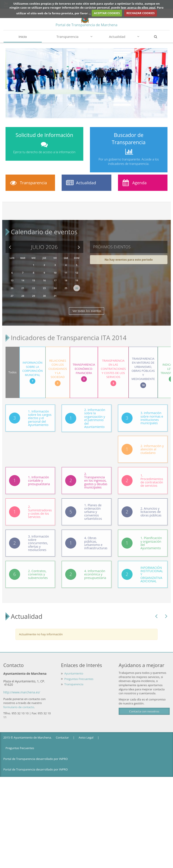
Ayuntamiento (74, 670)
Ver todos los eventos (86, 309)
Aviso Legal (86, 734)
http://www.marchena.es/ (22, 688)
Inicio (23, 37)
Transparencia (74, 37)
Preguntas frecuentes (20, 744)
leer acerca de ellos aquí (138, 7)
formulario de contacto (19, 703)
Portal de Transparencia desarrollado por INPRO (36, 755)
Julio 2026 (44, 245)
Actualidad (124, 37)
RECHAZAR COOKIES (141, 13)
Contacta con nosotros (144, 708)
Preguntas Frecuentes (79, 675)
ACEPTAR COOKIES (107, 13)
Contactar (62, 734)
